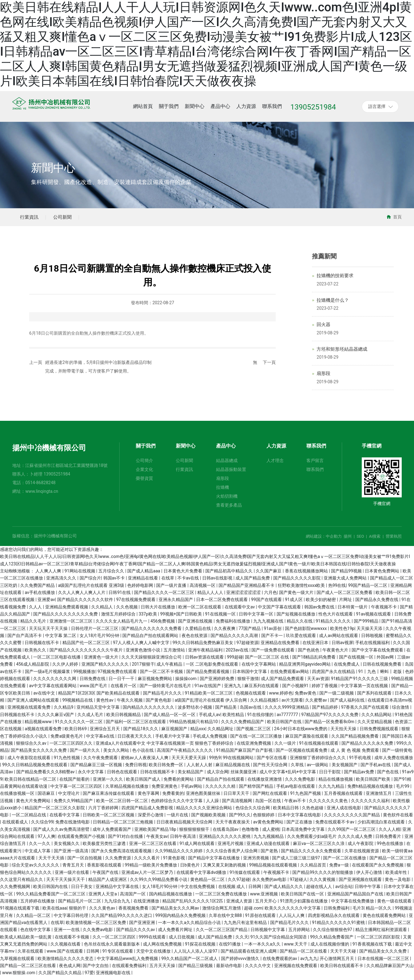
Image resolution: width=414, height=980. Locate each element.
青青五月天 (74, 869)
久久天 (242, 940)
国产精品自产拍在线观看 (221, 783)
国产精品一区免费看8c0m (330, 725)
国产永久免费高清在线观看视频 (122, 854)
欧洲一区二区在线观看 (200, 610)
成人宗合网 (218, 775)
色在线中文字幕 (36, 933)
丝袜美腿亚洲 (244, 775)
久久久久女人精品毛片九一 (122, 625)
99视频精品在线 (78, 703)
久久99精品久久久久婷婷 (179, 854)
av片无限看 (292, 703)
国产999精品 (367, 625)
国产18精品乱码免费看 (315, 660)
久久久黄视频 (323, 883)
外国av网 (386, 660)
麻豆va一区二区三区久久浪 (319, 847)
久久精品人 (103, 610)
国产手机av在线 (376, 768)
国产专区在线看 (272, 761)
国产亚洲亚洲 (142, 926)
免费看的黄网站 (179, 783)
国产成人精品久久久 (284, 890)
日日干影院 (330, 775)
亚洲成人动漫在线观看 (268, 847)
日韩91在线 (120, 596)
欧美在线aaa (55, 912)
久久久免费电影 (300, 783)
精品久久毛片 (34, 625)
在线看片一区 (124, 689)
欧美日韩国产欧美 (374, 783)
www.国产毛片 (94, 689)
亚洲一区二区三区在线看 (153, 847)
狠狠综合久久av (32, 747)
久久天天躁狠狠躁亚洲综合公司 (152, 660)
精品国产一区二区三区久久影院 (55, 811)
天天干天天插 (52, 862)
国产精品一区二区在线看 (304, 955)
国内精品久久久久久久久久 (149, 711)
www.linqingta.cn (42, 495)
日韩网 (255, 890)
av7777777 (288, 718)
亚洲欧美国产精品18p (156, 833)
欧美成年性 (397, 876)
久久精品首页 (314, 869)
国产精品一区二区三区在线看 (28, 969)
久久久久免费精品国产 (243, 725)
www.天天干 (296, 948)
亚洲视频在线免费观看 (296, 969)
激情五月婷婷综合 (119, 618)
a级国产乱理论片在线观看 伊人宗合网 (211, 703)
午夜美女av (157, 840)
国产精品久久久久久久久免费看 (152, 632)
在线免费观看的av (280, 962)
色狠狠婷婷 (264, 819)
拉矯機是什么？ (333, 304)
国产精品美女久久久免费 (383, 955)
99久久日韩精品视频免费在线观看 (35, 768)
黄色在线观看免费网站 (385, 919)
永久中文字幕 (91, 775)
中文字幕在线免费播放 (353, 905)
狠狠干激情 (248, 682)
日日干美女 (82, 890)
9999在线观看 (153, 940)
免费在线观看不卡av (335, 826)
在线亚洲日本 (316, 646)
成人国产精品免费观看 (283, 682)
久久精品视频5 (265, 703)
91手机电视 (361, 761)
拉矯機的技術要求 (335, 279)
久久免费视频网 (16, 890)
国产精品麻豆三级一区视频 (97, 768)
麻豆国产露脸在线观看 (307, 739)
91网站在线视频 (80, 575)
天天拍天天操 (344, 732)
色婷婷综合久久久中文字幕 (177, 804)
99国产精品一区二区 (368, 589)
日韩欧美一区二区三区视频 (109, 819)
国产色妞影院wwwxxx (306, 632)
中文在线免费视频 (198, 890)
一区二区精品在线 (29, 819)
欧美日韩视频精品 (124, 718)
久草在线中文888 (226, 919)
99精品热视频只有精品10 (194, 725)
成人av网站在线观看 (339, 639)
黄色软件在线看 (398, 819)
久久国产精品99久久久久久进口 (122, 919)
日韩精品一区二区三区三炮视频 (123, 826)
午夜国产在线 (106, 876)
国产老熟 (270, 854)
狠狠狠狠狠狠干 (195, 833)
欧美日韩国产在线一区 (303, 897)
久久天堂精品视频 (375, 725)
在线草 (168, 582)
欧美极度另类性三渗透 (105, 847)
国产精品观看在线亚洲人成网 (249, 955)
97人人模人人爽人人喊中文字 (142, 646)
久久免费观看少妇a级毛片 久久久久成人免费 (330, 840)
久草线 (298, 768)
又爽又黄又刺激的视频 (225, 869)
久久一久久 (40, 847)
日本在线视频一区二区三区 (384, 962)
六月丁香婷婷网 (104, 811)
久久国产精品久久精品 (60, 976)
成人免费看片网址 (176, 933)
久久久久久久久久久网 (55, 682)
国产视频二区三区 (254, 732)
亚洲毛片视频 (231, 847)
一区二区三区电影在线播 (57, 660)
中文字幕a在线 (101, 739)
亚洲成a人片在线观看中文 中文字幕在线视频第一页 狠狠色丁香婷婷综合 (165, 747)
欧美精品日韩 (286, 811)
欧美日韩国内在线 (51, 890)
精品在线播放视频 (336, 783)
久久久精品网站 (377, 718)
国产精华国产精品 (256, 790)
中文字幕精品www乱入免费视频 (128, 962)
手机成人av (210, 718)
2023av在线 (237, 653)
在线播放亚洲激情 (265, 783)
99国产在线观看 (267, 603)
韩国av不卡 (115, 582)
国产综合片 (90, 582)
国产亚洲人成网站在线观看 (34, 703)
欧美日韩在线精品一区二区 (31, 783)
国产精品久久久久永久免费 (368, 747)
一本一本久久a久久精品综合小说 (190, 926)
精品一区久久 (379, 912)
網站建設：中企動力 (324, 540)
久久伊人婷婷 (66, 668)
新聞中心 (53, 168)
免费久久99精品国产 (74, 804)
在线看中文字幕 (65, 819)
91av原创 (273, 632)
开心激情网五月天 (337, 962)
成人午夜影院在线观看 (29, 761)
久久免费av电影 (98, 933)
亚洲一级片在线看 (72, 876)
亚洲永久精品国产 (176, 603)
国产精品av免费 (360, 775)
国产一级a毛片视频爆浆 (48, 675)
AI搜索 (375, 540)
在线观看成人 (16, 826)
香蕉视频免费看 (134, 912)
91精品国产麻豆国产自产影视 (245, 754)
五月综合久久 (112, 575)
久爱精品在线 (198, 632)
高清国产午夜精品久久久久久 (185, 754)
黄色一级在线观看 (395, 905)
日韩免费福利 (337, 912)
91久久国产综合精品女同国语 (279, 940)
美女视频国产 (345, 768)
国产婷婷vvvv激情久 (241, 962)
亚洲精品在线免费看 (280, 646)
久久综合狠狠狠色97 (333, 933)
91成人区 (294, 603)
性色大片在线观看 (336, 618)
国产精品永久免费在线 (377, 603)
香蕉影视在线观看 (105, 869)
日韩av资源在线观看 (205, 660)
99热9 (215, 761)
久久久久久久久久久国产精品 (352, 819)
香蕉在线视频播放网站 (307, 575)
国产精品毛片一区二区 (80, 905)
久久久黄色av (103, 912)
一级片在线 (178, 819)
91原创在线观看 (261, 919)
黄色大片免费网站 (34, 804)
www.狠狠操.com (19, 976)
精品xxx (198, 732)
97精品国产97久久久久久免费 (330, 718)
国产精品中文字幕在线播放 (214, 862)
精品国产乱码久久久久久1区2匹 (193, 905)
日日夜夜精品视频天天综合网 (185, 826)
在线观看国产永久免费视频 (378, 869)
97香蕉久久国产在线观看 (365, 711)
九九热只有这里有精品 (246, 926)
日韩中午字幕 (368, 890)
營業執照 (394, 540)
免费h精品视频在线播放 (371, 790)
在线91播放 (230, 948)
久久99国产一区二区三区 (352, 833)
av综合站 (344, 890)
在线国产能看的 (75, 783)
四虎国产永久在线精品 (334, 675)
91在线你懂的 (261, 718)
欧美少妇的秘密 (321, 603)
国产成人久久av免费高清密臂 (62, 833)
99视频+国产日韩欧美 (181, 618)
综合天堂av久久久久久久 (36, 869)
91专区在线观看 (118, 955)
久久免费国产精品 (38, 589)
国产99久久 (240, 819)
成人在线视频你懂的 (330, 948)
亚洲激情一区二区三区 (71, 625)
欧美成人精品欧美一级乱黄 (26, 940)
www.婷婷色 (281, 696)
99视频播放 (85, 675)
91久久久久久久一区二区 (79, 725)
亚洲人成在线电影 (344, 811)
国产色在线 (388, 775)
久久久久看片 (147, 862)
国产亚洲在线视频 (196, 625)
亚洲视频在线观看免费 (29, 711)
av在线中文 (45, 696)
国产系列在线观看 (375, 696)
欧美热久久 (36, 653)
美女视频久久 (67, 847)
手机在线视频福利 (373, 646)
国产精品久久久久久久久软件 (86, 603)
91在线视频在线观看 (319, 747)
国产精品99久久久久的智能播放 (323, 876)
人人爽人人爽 (49, 575)
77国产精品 (250, 632)
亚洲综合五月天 (105, 732)
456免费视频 (163, 625)
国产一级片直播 (172, 589)
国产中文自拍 (96, 969)
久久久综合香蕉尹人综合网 (232, 854)
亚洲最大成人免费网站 (346, 582)
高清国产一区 (133, 897)
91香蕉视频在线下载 (373, 948)
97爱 (89, 976)
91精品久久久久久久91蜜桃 (339, 926)
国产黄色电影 (159, 703)
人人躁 (213, 804)
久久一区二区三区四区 (114, 940)
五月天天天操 (163, 969)
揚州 (348, 540)
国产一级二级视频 (337, 696)
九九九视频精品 (269, 840)
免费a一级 (339, 869)
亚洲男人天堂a (103, 897)
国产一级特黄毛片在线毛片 (166, 689)
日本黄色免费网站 (382, 575)
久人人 (36, 610)
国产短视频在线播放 (296, 618)
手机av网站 (192, 790)
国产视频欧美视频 (209, 819)
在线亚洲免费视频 (254, 747)
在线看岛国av (226, 833)
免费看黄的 (173, 797)
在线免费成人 (347, 668)
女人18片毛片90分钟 (100, 639)
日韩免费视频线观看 (379, 732)
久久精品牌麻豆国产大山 (390, 969)
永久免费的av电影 (270, 883)
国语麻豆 (47, 797)
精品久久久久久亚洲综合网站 (205, 811)
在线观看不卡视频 (72, 940)
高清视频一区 (203, 589)
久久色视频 (127, 610)
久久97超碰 (239, 883)
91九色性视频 (67, 761)
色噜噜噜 (251, 833)
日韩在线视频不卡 (158, 775)
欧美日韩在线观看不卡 (342, 969)
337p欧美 (148, 618)
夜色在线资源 (195, 639)
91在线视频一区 (221, 618)
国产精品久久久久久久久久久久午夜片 (87, 653)
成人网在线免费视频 (163, 948)
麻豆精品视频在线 (233, 768)
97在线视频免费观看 (136, 603)
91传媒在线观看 (245, 876)
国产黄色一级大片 (297, 596)
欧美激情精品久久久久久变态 (66, 962)
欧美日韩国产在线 (285, 725)
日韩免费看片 (389, 840)
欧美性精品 (234, 718)
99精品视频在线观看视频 (274, 869)
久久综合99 (42, 826)
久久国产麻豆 (269, 575)
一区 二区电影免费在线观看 (213, 668)
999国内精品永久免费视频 (181, 919)
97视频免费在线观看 (118, 675)
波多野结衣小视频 (195, 711)
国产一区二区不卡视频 (162, 675)
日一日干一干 (122, 682)
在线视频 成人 (232, 890)
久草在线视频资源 (362, 854)
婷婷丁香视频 (325, 689)
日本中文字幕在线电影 (300, 819)
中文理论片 (69, 797)
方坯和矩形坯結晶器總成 (342, 353)
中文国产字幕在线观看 (280, 610)
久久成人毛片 (91, 718)
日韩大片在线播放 (158, 610)
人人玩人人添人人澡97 (196, 955)
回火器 (323, 328)
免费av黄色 (306, 696)
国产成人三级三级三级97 (296, 862)
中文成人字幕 (38, 854)
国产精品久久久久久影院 (297, 582)
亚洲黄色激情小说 (143, 653)
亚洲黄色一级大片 (102, 660)
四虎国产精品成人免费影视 (148, 811)
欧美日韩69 (76, 732)
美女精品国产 (191, 775)
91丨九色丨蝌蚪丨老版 (381, 675)
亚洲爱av (46, 603)
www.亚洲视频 (265, 897)
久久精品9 (64, 711)
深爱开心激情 (151, 819)
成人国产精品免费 (253, 582)
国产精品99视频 (347, 575)
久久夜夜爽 (225, 632)
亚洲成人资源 (240, 905)
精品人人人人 (211, 596)
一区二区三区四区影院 (379, 940)
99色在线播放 (390, 847)
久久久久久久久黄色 (329, 804)
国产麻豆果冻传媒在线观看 (109, 797)
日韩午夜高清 (183, 840)
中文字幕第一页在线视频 (365, 689)
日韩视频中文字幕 (268, 933)
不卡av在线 (189, 582)
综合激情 (401, 711)
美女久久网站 (117, 754)
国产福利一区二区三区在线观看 (136, 725)
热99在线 (337, 589)
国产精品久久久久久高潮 (235, 639)
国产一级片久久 (85, 754)
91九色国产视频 (306, 797)
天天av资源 (318, 682)
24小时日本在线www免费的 (301, 732)
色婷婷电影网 (141, 589)
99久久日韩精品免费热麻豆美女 (203, 646)
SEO (360, 540)
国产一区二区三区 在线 (268, 660)
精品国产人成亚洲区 (108, 883)
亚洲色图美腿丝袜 (204, 797)
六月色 (270, 596)
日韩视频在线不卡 (42, 646)
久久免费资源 (118, 862)
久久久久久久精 (221, 790)
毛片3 (358, 912)
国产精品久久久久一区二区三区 (165, 596)
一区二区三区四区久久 (71, 747)
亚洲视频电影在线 (114, 976)
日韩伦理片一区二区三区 (95, 632)
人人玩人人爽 (292, 919)
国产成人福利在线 (348, 703)
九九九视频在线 (269, 625)
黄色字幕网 (149, 797)
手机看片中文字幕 (173, 739)
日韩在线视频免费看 (382, 668)
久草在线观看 (31, 955)
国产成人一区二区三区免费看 (345, 596)
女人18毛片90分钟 (160, 890)
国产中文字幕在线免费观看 (378, 653)
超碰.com (253, 912)
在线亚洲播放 (147, 905)
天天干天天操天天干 (66, 883)
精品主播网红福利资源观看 (382, 933)
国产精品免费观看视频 (208, 675)
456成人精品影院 (33, 668)
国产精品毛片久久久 (163, 696)
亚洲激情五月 (379, 797)
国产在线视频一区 (357, 660)
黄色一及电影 (398, 883)
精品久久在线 (300, 625)
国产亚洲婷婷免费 (217, 682)
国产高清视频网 (237, 804)
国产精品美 (226, 711)
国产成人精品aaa (144, 575)
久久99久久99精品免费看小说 (159, 883)
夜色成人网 (70, 969)
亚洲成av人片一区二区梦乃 (148, 876)
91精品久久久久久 (334, 625)
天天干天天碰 (343, 955)
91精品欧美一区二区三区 (209, 696)
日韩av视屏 (342, 646)
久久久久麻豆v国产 (56, 718)
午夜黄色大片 (336, 653)
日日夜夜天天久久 (135, 739)
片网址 (346, 603)
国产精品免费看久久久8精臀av (46, 775)
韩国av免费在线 (320, 610)
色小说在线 (143, 754)
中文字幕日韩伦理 (71, 919)
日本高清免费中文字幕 (304, 833)
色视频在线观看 (251, 696)
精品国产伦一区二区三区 (87, 646)
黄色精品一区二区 (208, 883)
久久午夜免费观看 (101, 761)
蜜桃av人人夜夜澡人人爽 (145, 761)
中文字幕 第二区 (61, 639)
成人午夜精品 (170, 668)
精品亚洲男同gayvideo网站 (305, 668)
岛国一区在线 (268, 804)
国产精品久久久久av (136, 933)
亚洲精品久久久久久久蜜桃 (225, 840)
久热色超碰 (313, 811)
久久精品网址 (221, 732)
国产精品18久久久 (141, 732)
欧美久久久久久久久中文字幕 (293, 912)
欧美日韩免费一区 (166, 768)
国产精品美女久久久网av (176, 912)
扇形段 (323, 377)
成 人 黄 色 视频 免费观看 (355, 754)
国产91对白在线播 (126, 840)
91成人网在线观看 (197, 847)
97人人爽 (46, 840)
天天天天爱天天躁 (189, 761)
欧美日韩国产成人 (144, 783)
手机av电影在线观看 (296, 790)
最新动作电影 (229, 969)
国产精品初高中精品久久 (229, 575)
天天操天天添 (370, 632)
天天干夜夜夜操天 (233, 826)
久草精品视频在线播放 (127, 790)
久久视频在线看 (66, 948)
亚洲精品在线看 (143, 582)
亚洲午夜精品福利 (206, 653)
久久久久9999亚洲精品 (287, 711)
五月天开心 (266, 905)
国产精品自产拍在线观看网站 (151, 639)
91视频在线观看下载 (20, 912)
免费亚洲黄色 (165, 790)
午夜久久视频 (130, 703)
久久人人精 (389, 833)
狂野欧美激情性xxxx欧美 (302, 589)
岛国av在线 (251, 711)
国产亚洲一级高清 (71, 854)
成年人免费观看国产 (112, 833)
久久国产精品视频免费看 (355, 739)
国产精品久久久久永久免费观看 (311, 854)
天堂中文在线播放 (154, 955)
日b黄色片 (190, 869)
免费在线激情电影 (73, 826)
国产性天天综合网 (271, 768)
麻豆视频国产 (175, 732)
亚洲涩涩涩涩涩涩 (244, 596)
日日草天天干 (237, 797)
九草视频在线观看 (18, 962)
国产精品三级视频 (196, 969)
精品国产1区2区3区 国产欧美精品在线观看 (99, 696)
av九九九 (309, 962)
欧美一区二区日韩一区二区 (122, 804)
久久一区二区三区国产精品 (222, 933)
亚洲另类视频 (256, 862)
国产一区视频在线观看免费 (302, 754)
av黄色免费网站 (269, 826)
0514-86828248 (40, 486)
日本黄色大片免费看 (183, 575)
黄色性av (105, 703)
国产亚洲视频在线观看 (361, 883)
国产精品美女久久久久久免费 (39, 754)
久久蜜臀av (317, 703)
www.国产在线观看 (65, 955)
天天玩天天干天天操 (49, 632)
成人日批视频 (182, 940)
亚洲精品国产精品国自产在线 (356, 897)
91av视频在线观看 (374, 618)
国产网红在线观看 (270, 797)
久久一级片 (286, 747)
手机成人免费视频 (210, 739)
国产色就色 (309, 653)
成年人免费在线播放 (394, 761)
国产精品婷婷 (325, 711)
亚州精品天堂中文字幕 (99, 711)
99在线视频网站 (239, 761)
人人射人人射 (200, 768)
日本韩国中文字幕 (250, 675)
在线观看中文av (240, 610)
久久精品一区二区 (34, 919)
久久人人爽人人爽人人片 (82, 596)
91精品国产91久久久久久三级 (360, 682)
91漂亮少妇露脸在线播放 (304, 905)
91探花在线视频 (201, 948)
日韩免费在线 (93, 682)
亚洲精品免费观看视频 (67, 610)
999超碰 (235, 660)
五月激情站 (175, 653)
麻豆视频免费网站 (155, 682)
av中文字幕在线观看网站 (53, 689)
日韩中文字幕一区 (256, 618)
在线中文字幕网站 (259, 668)
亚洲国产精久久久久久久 (106, 668)
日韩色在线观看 (122, 775)
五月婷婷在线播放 (38, 905)
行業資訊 (31, 219)
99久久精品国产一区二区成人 (190, 962)
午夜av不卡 (296, 804)
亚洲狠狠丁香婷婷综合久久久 (318, 761)
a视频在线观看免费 (43, 732)
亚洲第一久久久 (108, 783)
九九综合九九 (118, 905)
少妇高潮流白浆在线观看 (382, 826)
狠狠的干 (78, 912)
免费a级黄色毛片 (67, 739)
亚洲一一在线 (67, 933)
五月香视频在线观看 (344, 797)
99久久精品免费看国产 (332, 940)
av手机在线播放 (40, 596)
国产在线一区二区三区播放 (256, 739)
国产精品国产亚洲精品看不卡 (247, 589)
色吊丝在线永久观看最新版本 (112, 948)
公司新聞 (69, 219)
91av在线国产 (208, 689)
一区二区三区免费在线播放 (221, 897)
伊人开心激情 (370, 876)
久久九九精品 (332, 790)
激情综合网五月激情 (222, 912)
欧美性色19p (342, 632)
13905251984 (57, 478)
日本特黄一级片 (353, 610)
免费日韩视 (136, 768)
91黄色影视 (174, 862)
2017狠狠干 (143, 668)
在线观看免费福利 (130, 969)
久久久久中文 (258, 969)
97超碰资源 (247, 646)
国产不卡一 (272, 639)
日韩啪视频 (372, 639)
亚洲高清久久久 (62, 582)
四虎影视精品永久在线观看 (334, 919)
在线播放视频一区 (18, 797)
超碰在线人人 (319, 890)
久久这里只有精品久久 (22, 883)
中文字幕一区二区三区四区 (77, 790)
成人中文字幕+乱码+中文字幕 (288, 775)
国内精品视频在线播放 (171, 897)
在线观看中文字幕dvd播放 (202, 876)
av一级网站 (318, 768)
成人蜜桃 (271, 833)
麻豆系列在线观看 (262, 689)
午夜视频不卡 (384, 610)
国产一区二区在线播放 (345, 862)
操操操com (186, 682)
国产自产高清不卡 (25, 639)
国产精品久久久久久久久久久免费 (66, 618)
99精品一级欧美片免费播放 (151, 869)
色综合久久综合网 (253, 811)
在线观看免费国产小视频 (82, 840)
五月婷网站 (300, 933)
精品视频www (39, 725)
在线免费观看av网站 (290, 675)
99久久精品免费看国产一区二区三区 (51, 897)
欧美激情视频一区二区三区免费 (96, 926)
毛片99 (403, 790)
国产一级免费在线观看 (273, 653)
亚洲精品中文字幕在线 (118, 890)
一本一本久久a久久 (263, 948)
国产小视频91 (296, 689)
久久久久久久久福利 (371, 804)
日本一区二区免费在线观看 (222, 603)
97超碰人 (299, 883)
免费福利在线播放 (233, 625)
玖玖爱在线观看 (301, 639)
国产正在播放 (300, 826)
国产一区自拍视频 (85, 862)
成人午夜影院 (361, 847)
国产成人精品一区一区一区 (170, 718)
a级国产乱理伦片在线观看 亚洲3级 (92, 589)
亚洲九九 (233, 689)
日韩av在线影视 (218, 582)
